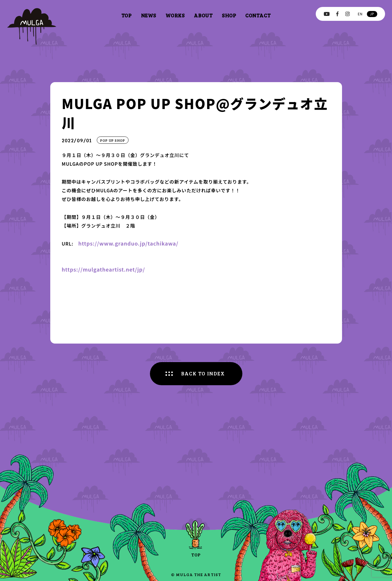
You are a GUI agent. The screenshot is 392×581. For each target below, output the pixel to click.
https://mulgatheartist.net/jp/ (104, 269)
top (127, 15)
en (360, 14)
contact (258, 15)
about (203, 15)
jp (372, 14)
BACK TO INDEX (203, 373)
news (149, 15)
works (175, 15)
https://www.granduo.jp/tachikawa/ (128, 243)
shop (229, 15)
